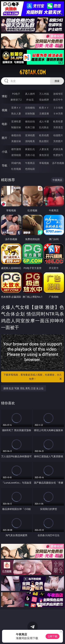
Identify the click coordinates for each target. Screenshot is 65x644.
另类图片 (58, 141)
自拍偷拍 (30, 108)
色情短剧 (30, 169)
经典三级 (30, 127)
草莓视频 (44, 163)
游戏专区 (58, 94)
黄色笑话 (44, 155)
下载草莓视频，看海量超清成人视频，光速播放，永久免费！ (33, 377)
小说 (5, 152)
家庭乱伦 (30, 149)
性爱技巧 (58, 155)
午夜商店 (30, 163)
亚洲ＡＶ (16, 108)
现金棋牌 (44, 100)
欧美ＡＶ (44, 108)
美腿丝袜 (16, 141)
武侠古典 (58, 149)
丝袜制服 (30, 113)
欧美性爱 (58, 121)
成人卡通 (44, 121)
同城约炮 (16, 163)
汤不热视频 (58, 163)
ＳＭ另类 (58, 113)
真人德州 (30, 94)
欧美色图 (44, 135)
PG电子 (16, 94)
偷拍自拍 (30, 121)
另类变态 (58, 127)
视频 (5, 110)
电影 (5, 124)
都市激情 (16, 149)
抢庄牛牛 (58, 100)
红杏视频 (16, 169)
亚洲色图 (30, 135)
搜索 (57, 81)
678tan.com (33, 72)
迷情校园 (16, 155)
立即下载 (53, 636)
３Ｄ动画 (58, 108)
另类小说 (30, 155)
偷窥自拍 (16, 135)
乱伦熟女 (44, 127)
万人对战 (44, 94)
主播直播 (44, 113)
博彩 (5, 96)
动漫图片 (58, 135)
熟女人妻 (16, 113)
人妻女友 (44, 149)
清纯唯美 (30, 141)
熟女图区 (44, 141)
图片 (5, 138)
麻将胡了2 (16, 100)
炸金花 (30, 100)
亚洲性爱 (16, 121)
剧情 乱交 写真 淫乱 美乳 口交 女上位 (24, 388)
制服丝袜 (16, 127)
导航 (5, 165)
